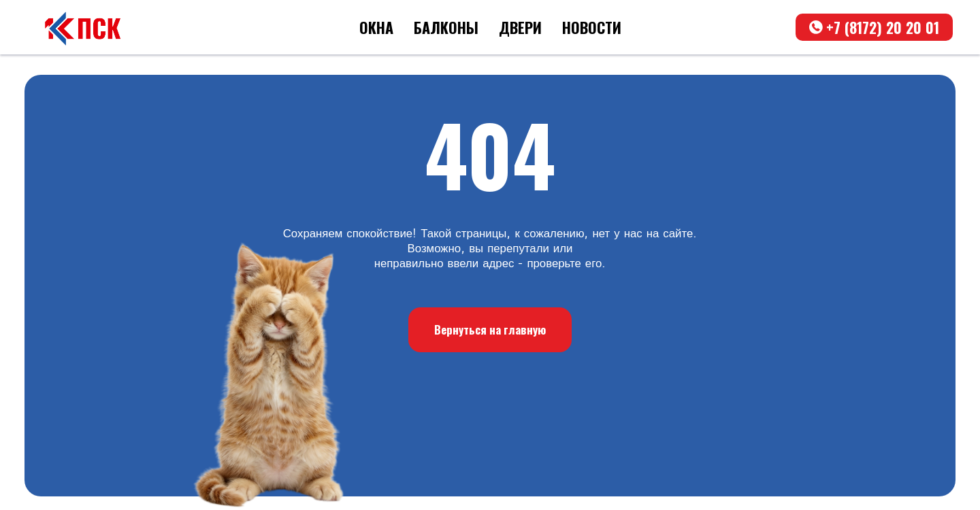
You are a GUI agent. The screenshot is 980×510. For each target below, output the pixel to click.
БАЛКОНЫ (446, 27)
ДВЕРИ (520, 27)
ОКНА (376, 27)
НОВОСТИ (592, 27)
